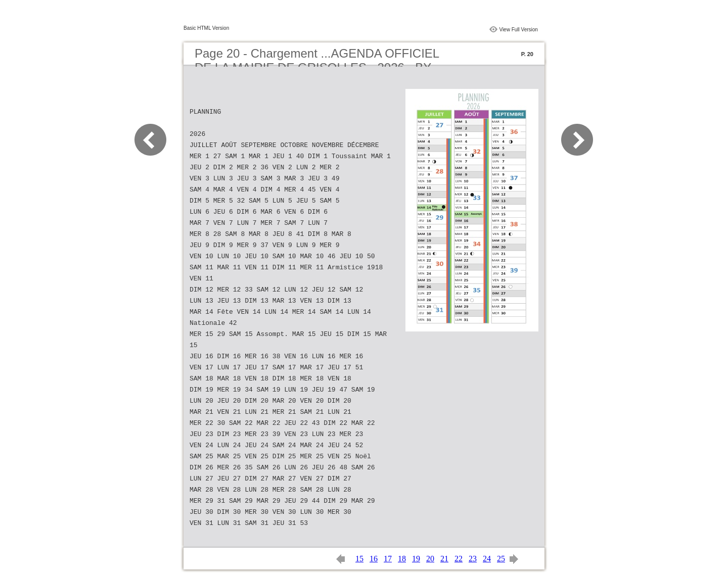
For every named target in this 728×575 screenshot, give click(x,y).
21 (444, 559)
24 (487, 559)
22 (459, 559)
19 (416, 559)
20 (430, 559)
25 (501, 559)
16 (374, 559)
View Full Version (518, 30)
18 (402, 559)
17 (388, 559)
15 (359, 559)
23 (473, 559)
